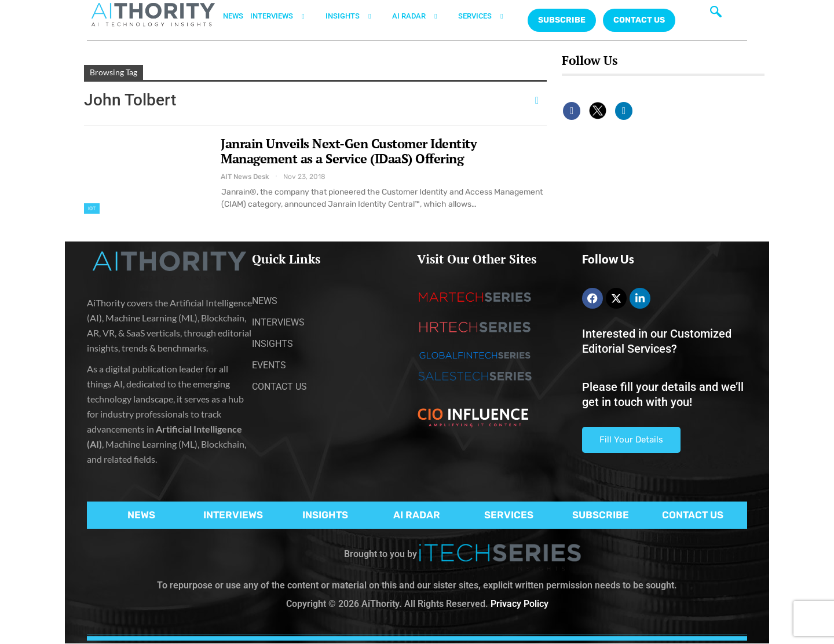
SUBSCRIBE (601, 515)
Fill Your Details (631, 440)
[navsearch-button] (716, 14)
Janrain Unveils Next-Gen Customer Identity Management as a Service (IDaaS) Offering (349, 151)
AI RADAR (422, 16)
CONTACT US (639, 20)
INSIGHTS (355, 16)
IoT (92, 208)
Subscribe (562, 20)
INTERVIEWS (284, 16)
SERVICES (488, 16)
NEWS (233, 16)
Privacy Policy (520, 604)
